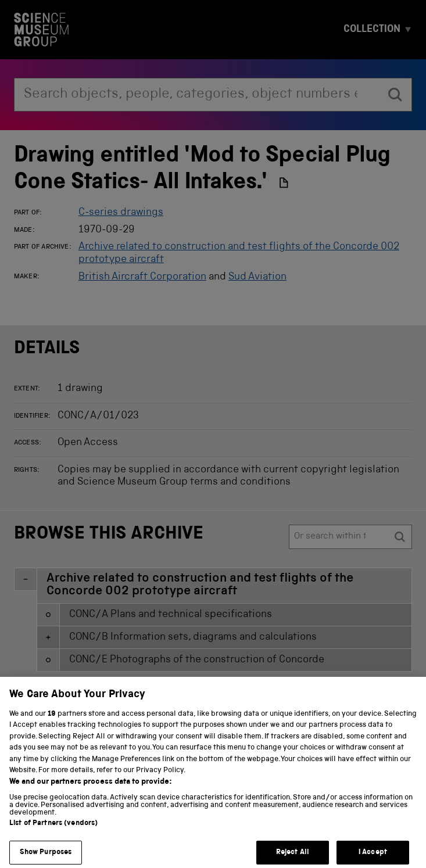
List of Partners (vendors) (53, 835)
